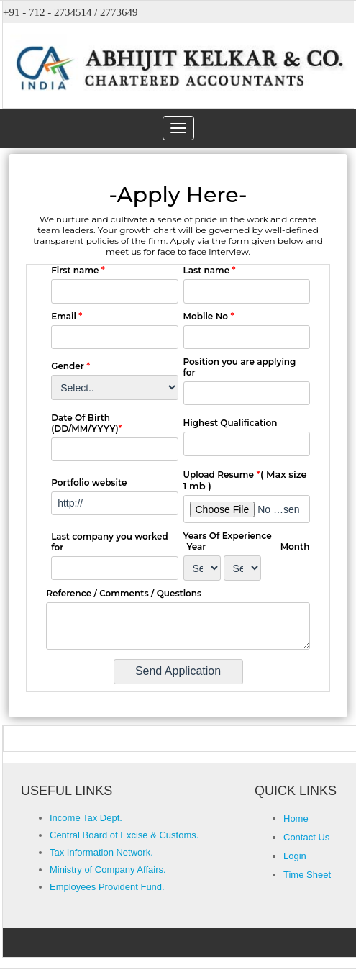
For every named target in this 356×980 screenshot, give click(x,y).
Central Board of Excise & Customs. (124, 835)
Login (295, 856)
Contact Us (306, 837)
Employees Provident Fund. (107, 887)
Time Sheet (307, 875)
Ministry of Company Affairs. (108, 870)
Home (296, 818)
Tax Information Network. (101, 852)
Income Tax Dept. (86, 818)
